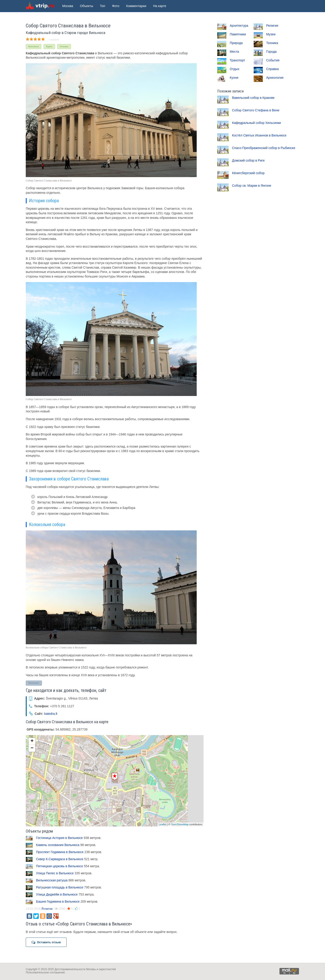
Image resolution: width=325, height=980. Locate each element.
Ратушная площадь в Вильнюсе (60, 887)
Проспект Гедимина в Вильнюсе (60, 852)
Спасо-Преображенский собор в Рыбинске (264, 148)
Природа (236, 43)
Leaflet (163, 824)
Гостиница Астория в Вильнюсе (59, 838)
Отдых (235, 69)
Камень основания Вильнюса (58, 845)
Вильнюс (34, 683)
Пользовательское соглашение (45, 972)
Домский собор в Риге (248, 160)
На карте (160, 6)
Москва (68, 6)
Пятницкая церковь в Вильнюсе (59, 866)
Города (271, 52)
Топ (103, 6)
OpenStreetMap (180, 824)
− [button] (32, 748)
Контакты (34, 46)
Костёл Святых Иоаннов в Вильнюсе (259, 135)
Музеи (271, 34)
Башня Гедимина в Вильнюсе (58, 901)
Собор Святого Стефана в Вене (256, 110)
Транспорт (237, 60)
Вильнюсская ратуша (52, 880)
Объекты (87, 6)
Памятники (238, 34)
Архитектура (239, 26)
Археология (275, 78)
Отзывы (64, 46)
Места (234, 52)
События (273, 60)
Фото (116, 6)
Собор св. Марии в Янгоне (252, 186)
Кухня (234, 78)
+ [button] (32, 741)
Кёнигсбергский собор (248, 173)
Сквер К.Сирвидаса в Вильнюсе (60, 859)
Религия (47, 909)
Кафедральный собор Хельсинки (257, 123)
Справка (272, 69)
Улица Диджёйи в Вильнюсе (57, 894)
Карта (49, 46)
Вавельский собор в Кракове (253, 98)
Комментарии (136, 6)
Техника (272, 43)
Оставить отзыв (46, 942)
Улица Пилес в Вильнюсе (55, 873)
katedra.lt (51, 714)
